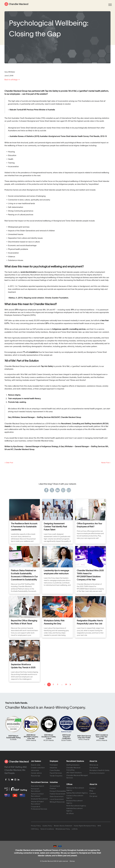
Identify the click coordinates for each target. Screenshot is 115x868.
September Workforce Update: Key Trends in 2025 (23, 666)
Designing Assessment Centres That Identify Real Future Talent (55, 527)
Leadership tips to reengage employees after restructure (56, 572)
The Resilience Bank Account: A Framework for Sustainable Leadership (24, 527)
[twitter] (9, 780)
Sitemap (72, 861)
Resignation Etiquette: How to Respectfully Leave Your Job (90, 622)
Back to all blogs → (12, 80)
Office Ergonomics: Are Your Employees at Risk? (89, 525)
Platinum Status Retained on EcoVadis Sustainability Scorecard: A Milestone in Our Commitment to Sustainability (24, 575)
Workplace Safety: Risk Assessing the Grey (54, 622)
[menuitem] (40, 765)
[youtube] (12, 780)
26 (66, 684)
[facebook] (6, 780)
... (62, 684)
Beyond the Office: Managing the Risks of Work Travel (24, 622)
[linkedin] (18, 780)
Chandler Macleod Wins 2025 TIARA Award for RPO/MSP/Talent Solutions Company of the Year (90, 575)
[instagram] (15, 780)
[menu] (110, 5)
